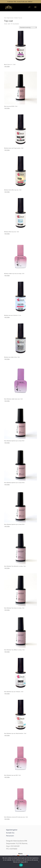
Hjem (5, 18)
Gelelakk (16, 18)
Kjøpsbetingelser (12, 830)
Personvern (10, 836)
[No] (39, 862)
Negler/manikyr (10, 18)
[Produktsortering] (28, 27)
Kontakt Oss (10, 833)
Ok (21, 865)
